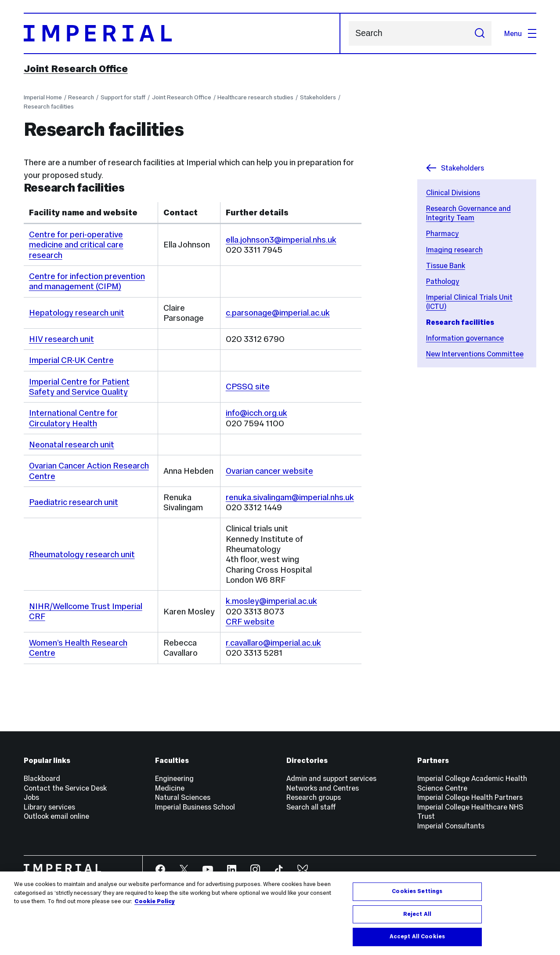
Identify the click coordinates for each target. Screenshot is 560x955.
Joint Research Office (76, 69)
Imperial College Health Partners (470, 797)
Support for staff (123, 97)
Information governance (465, 338)
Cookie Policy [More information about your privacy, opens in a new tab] (155, 901)
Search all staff (311, 807)
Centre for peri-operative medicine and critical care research (76, 245)
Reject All (417, 914)
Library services (49, 807)
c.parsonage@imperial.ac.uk (278, 313)
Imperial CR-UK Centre (71, 360)
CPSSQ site (248, 387)
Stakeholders (318, 97)
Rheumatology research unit (82, 554)
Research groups (314, 797)
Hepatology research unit (77, 313)
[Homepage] (182, 33)
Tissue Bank (446, 265)
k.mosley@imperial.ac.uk (271, 601)
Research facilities (49, 107)
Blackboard (42, 778)
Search (349, 34)
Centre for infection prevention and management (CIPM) (87, 281)
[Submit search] (480, 33)
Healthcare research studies (255, 97)
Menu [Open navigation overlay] (520, 33)
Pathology (443, 281)
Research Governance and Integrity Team (468, 213)
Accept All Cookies (417, 937)
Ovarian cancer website (269, 471)
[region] (280, 913)
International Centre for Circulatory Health (73, 418)
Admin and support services (331, 778)
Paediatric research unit (74, 502)
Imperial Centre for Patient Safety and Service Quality (79, 387)
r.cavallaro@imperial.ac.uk (273, 643)
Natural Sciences (183, 797)
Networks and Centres (323, 788)
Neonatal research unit (72, 445)
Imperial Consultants (451, 826)
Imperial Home (43, 97)
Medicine (170, 788)
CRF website (250, 622)
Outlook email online (56, 816)
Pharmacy (443, 233)
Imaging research (454, 250)
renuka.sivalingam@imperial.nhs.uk (290, 497)
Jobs (31, 797)
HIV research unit (61, 339)
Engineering (174, 778)
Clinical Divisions (453, 192)
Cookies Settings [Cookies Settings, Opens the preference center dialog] (417, 891)
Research (81, 97)
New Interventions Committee (475, 354)
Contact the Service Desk (65, 788)
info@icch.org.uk (257, 413)
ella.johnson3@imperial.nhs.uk (281, 240)
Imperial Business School (195, 807)
